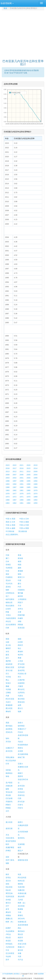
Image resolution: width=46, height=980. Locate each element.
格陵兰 (20, 773)
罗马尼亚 (21, 664)
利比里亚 (9, 887)
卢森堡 (20, 686)
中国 (7, 555)
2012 (15, 471)
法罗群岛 (21, 693)
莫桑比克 (9, 919)
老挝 (7, 574)
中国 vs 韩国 (24, 528)
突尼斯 (20, 941)
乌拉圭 (20, 742)
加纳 (7, 884)
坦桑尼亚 (21, 890)
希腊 (20, 658)
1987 (15, 487)
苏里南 (20, 789)
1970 (29, 497)
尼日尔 (8, 881)
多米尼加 (21, 786)
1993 (8, 484)
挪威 (7, 686)
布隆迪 (8, 915)
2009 (36, 471)
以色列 (8, 609)
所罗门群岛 (10, 860)
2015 (29, 468)
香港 (20, 555)
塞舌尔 (8, 903)
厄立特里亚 (10, 953)
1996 (22, 481)
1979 (36, 490)
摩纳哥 (8, 711)
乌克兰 (8, 702)
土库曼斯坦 (22, 599)
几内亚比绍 (10, 947)
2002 (15, 478)
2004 (36, 475)
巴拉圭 (20, 732)
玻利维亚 (21, 726)
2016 (22, 468)
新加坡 (20, 558)
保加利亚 (9, 664)
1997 (15, 481)
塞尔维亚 (21, 699)
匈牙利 (20, 655)
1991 (22, 484)
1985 (29, 487)
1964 (36, 500)
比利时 (20, 642)
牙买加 (8, 742)
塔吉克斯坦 (10, 606)
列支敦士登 (22, 674)
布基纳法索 (22, 893)
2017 (15, 468)
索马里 (20, 950)
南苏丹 (20, 938)
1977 (15, 494)
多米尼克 (9, 751)
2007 (15, 475)
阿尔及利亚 (22, 878)
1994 (36, 481)
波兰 (7, 658)
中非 (7, 950)
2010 (29, 471)
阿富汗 (20, 602)
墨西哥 (20, 776)
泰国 (20, 561)
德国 (20, 639)
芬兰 (7, 674)
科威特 (20, 618)
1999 (36, 478)
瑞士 (20, 648)
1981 (22, 490)
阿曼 (7, 612)
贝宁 (7, 906)
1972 (15, 497)
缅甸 (20, 574)
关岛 (7, 835)
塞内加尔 (21, 931)
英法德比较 (23, 531)
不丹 (20, 606)
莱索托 (20, 915)
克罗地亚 (21, 667)
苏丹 (7, 960)
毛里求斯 (21, 887)
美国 (7, 723)
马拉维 (8, 956)
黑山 (7, 680)
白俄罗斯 (21, 680)
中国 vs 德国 (24, 522)
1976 (22, 494)
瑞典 (20, 711)
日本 (7, 561)
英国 (7, 639)
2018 (8, 468)
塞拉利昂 (21, 896)
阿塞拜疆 (21, 615)
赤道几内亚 (22, 944)
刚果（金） (22, 903)
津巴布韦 (21, 919)
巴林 (7, 628)
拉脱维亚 (21, 683)
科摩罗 (8, 928)
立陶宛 (8, 693)
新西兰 (20, 822)
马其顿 (8, 689)
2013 (8, 471)
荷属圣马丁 (22, 729)
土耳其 (20, 661)
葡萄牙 (8, 648)
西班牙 (20, 645)
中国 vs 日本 (24, 519)
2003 (8, 478)
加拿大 (20, 723)
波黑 (20, 705)
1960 (29, 503)
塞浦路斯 (9, 705)
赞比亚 (20, 934)
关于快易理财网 (7, 974)
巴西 (20, 798)
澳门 (7, 558)
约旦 (20, 587)
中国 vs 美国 (10, 519)
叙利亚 (20, 596)
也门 (7, 596)
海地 (7, 776)
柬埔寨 (20, 571)
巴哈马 (20, 808)
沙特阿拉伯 (10, 593)
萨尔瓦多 (21, 802)
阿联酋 (20, 625)
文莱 (20, 612)
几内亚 (20, 900)
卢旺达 (8, 934)
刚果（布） (10, 922)
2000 (29, 478)
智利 (7, 738)
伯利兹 (8, 770)
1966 (22, 500)
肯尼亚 (8, 941)
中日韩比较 (10, 531)
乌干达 (20, 960)
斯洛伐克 (21, 702)
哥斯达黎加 (10, 757)
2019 (36, 465)
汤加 (7, 857)
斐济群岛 (21, 838)
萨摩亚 (8, 851)
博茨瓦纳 (9, 893)
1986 (22, 487)
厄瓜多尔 (21, 792)
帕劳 (20, 847)
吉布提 (8, 900)
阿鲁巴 (8, 805)
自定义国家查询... (12, 534)
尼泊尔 (8, 580)
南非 (7, 874)
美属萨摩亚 (10, 847)
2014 (36, 468)
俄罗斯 (8, 661)
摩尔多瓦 (21, 689)
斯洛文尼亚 (10, 667)
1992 (15, 484)
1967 (15, 500)
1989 (36, 484)
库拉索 (8, 795)
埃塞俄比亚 (22, 922)
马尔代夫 (9, 584)
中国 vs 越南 (10, 528)
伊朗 (20, 621)
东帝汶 (20, 609)
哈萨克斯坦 (10, 599)
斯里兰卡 (21, 577)
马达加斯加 (10, 931)
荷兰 (20, 677)
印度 (20, 580)
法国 (7, 642)
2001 (22, 478)
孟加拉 (8, 587)
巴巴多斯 (9, 798)
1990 (29, 484)
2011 (22, 471)
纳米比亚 (21, 881)
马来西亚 (9, 568)
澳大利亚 (9, 822)
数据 (5, 8)
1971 (22, 497)
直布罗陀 (21, 670)
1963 (8, 503)
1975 (29, 494)
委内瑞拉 (9, 726)
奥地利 (20, 652)
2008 (8, 475)
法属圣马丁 (10, 748)
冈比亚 (8, 938)
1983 (8, 490)
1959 (36, 503)
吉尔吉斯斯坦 (11, 625)
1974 (36, 494)
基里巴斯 (9, 829)
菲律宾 (8, 565)
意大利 (8, 645)
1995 (29, 481)
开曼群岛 (9, 802)
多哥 (7, 909)
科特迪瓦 (9, 944)
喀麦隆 (20, 909)
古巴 (7, 811)
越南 (20, 568)
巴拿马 (20, 805)
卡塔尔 (8, 615)
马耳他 (8, 677)
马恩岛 (20, 696)
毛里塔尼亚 (10, 896)
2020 (29, 465)
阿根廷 (8, 808)
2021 (22, 465)
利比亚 (8, 890)
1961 (22, 503)
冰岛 (7, 652)
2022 (15, 465)
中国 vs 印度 (24, 525)
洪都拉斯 (9, 786)
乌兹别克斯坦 (11, 618)
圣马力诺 (9, 670)
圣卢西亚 (9, 783)
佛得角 (20, 884)
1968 (8, 500)
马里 (20, 956)
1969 (36, 497)
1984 (36, 487)
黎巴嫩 (20, 593)
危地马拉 (21, 795)
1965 (29, 500)
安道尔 (8, 683)
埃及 (20, 874)
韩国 (20, 565)
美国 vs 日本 (10, 522)
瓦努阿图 (21, 844)
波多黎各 (9, 729)
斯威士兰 (21, 947)
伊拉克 (8, 621)
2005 (29, 475)
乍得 (20, 912)
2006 (22, 475)
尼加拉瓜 (9, 732)
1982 (15, 490)
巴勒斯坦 (21, 590)
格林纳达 (9, 773)
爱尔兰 (20, 708)
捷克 (7, 655)
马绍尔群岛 (10, 838)
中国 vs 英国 (10, 525)
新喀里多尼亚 (23, 860)
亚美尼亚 (21, 628)
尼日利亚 (21, 906)
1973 (8, 497)
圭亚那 (20, 751)
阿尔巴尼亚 (10, 699)
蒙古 (20, 584)
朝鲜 (7, 590)
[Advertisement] (23, 34)
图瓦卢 (20, 851)
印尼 (7, 571)
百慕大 (20, 764)
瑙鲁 (7, 863)
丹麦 (7, 696)
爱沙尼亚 (9, 708)
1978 (8, 494)
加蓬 (20, 953)
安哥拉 (8, 878)
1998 (8, 481)
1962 (15, 503)
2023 (8, 465)
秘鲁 (7, 789)
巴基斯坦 (9, 577)
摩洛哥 (8, 912)
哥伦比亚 (9, 792)
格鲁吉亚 (9, 602)
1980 (29, 490)
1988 (8, 487)
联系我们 (17, 974)
